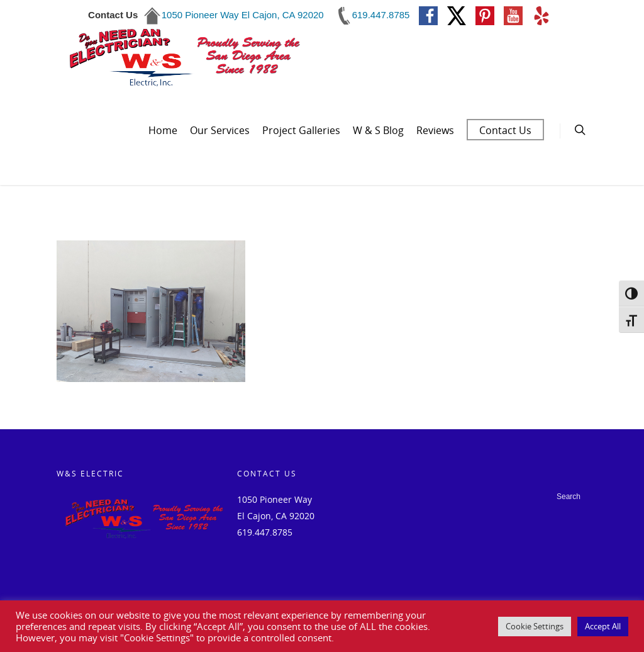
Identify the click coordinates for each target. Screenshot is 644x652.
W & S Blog (378, 130)
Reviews (435, 130)
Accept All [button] (603, 626)
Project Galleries (301, 130)
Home (163, 130)
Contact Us (505, 130)
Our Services (220, 130)
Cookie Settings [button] (535, 626)
